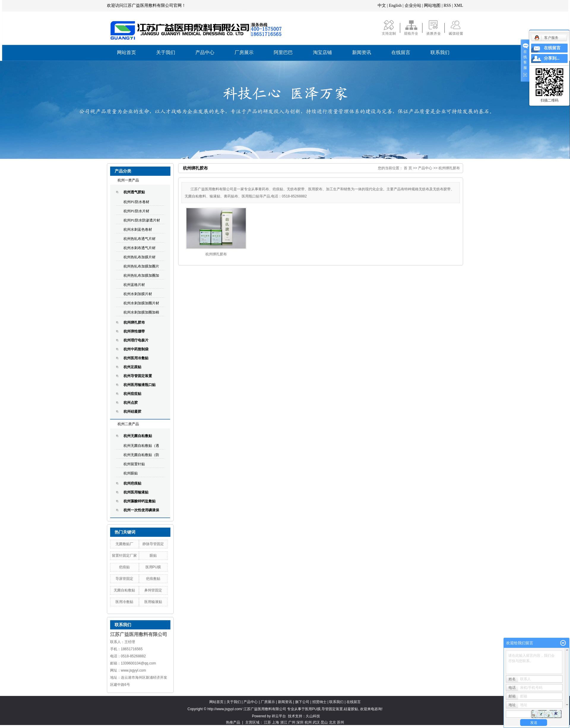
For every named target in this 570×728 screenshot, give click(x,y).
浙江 (284, 722)
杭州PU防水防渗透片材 (142, 220)
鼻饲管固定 (153, 590)
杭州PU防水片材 (136, 211)
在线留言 (401, 52)
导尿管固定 (124, 579)
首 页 (408, 168)
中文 (382, 5)
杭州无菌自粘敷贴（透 (141, 446)
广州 (292, 722)
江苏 (267, 722)
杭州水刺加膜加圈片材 (141, 303)
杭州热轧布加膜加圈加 (141, 276)
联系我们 (440, 52)
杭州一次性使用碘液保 (141, 510)
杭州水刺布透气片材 (140, 248)
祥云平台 (279, 716)
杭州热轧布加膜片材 (140, 257)
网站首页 (126, 52)
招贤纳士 (319, 702)
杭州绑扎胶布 (134, 322)
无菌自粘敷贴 (124, 590)
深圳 (300, 722)
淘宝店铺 (322, 52)
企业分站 (413, 5)
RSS (447, 5)
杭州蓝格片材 (134, 285)
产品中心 (205, 52)
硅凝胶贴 (351, 709)
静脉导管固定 (153, 544)
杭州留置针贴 (134, 464)
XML (459, 5)
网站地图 (432, 5)
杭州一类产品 (128, 180)
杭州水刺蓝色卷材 (138, 230)
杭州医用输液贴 (136, 492)
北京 (332, 722)
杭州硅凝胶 (132, 412)
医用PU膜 (153, 567)
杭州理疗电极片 (136, 340)
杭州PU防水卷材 (136, 202)
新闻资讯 (362, 52)
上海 (275, 722)
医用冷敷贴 (124, 602)
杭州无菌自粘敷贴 (138, 436)
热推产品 (233, 722)
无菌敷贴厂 (124, 544)
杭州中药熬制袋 (136, 349)
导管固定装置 (332, 709)
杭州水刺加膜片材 (138, 294)
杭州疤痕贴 (132, 483)
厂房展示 (244, 52)
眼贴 (153, 556)
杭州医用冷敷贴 (136, 358)
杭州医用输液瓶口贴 (140, 385)
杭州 (308, 722)
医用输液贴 (153, 602)
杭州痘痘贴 (132, 394)
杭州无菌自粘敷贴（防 (141, 455)
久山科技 (313, 716)
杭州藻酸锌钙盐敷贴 (140, 501)
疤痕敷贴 (153, 579)
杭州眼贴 (131, 473)
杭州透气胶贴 (134, 192)
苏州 (341, 722)
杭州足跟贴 (132, 367)
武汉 (316, 722)
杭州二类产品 (128, 424)
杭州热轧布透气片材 (140, 239)
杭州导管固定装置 (138, 376)
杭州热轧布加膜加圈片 (141, 266)
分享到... (552, 58)
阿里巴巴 (283, 52)
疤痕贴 (124, 567)
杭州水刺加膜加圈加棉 (141, 312)
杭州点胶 (131, 403)
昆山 (324, 722)
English (395, 5)
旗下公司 (302, 702)
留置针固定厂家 (124, 556)
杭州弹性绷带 (134, 331)
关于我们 (166, 52)
